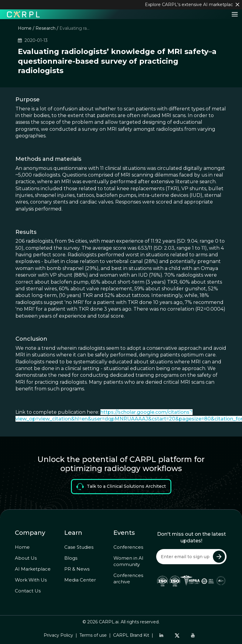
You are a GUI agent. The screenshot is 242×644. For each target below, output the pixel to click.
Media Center (80, 580)
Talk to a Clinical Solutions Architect (121, 487)
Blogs (71, 558)
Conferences (128, 547)
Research (45, 28)
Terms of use (93, 635)
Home (25, 28)
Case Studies (79, 547)
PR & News (77, 569)
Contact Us (28, 591)
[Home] (23, 14)
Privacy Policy (58, 635)
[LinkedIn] (161, 635)
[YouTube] (193, 635)
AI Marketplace (33, 569)
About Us (26, 558)
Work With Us (31, 580)
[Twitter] (177, 635)
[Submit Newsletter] (219, 557)
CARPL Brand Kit (131, 635)
